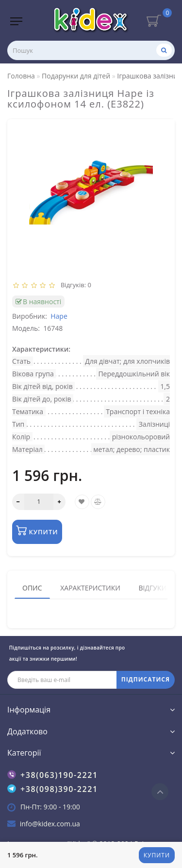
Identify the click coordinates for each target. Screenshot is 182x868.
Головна (21, 76)
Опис (32, 588)
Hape (59, 316)
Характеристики (90, 588)
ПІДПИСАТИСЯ (146, 679)
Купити (157, 855)
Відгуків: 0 (74, 285)
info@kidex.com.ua (50, 824)
